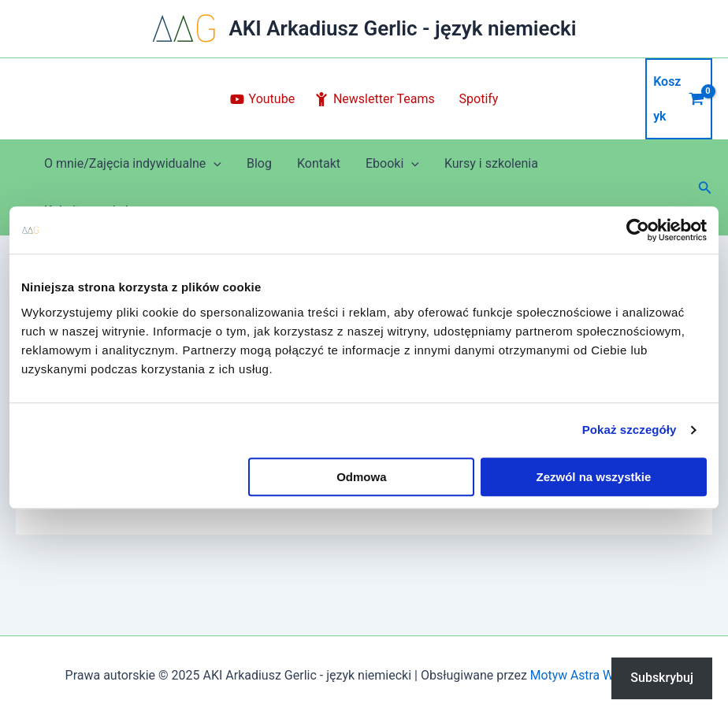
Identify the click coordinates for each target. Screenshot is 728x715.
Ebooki (392, 164)
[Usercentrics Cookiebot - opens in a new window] (638, 230)
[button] (705, 188)
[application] (214, 164)
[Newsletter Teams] (375, 99)
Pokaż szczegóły (630, 430)
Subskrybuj (662, 678)
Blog (259, 163)
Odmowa (361, 477)
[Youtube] (262, 99)
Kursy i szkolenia (491, 163)
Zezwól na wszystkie (594, 477)
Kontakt (319, 163)
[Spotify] (476, 99)
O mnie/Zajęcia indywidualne (133, 164)
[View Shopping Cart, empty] (679, 99)
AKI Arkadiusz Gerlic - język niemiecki (402, 28)
